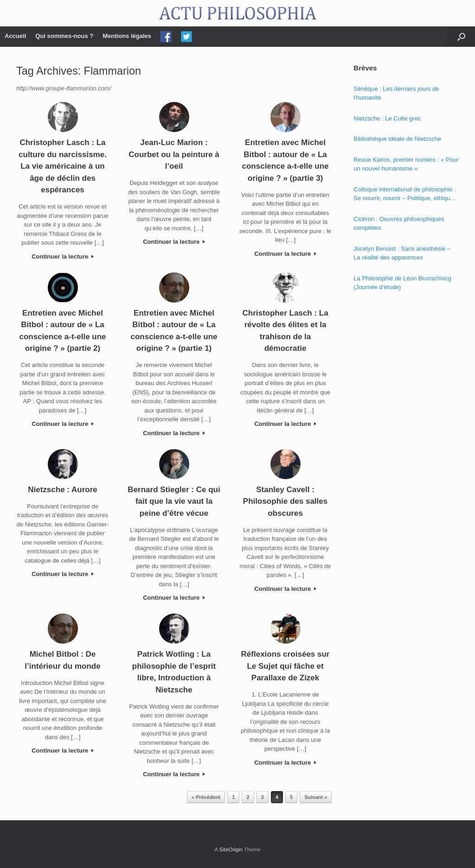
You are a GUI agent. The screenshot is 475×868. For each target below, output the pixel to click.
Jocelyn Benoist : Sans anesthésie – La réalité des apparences (402, 253)
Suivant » (316, 797)
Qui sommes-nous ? (64, 36)
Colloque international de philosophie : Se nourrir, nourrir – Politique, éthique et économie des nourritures (404, 194)
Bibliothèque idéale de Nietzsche (397, 139)
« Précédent (206, 797)
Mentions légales (127, 36)
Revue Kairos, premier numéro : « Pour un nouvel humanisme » (406, 164)
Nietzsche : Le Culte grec (387, 118)
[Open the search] (461, 37)
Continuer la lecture (63, 257)
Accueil (15, 36)
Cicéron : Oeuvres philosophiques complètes (399, 224)
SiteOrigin (231, 849)
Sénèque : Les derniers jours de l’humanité (396, 93)
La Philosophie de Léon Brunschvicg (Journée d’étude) (402, 283)
